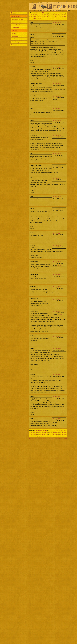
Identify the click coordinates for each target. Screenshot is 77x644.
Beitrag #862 (57, 178)
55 (66, 17)
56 (30, 19)
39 (37, 17)
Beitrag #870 (57, 299)
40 (39, 17)
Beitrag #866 (57, 245)
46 (50, 17)
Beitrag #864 (57, 209)
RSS (65, 439)
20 (40, 15)
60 (37, 19)
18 (37, 15)
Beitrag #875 (57, 397)
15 (31, 15)
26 (51, 15)
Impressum (33, 439)
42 (42, 17)
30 (59, 15)
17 (35, 15)
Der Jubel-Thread (41, 13)
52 (60, 17)
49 (55, 17)
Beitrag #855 (57, 83)
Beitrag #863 (57, 197)
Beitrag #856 (57, 96)
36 (31, 17)
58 (33, 19)
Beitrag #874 (57, 374)
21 (42, 15)
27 (53, 15)
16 (33, 15)
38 (35, 17)
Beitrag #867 (57, 262)
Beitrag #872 (57, 336)
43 (44, 17)
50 (57, 17)
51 (59, 17)
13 (65, 13)
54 (64, 17)
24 (48, 15)
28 (55, 15)
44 (46, 17)
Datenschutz (42, 439)
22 (44, 15)
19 (39, 15)
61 (39, 19)
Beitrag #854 (57, 67)
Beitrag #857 (57, 109)
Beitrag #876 (57, 419)
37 (33, 17)
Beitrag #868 (57, 275)
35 (30, 17)
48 (53, 17)
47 (51, 17)
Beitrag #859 (57, 135)
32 (62, 15)
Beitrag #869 (57, 287)
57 (31, 19)
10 (59, 13)
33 (64, 15)
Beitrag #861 (57, 166)
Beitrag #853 (57, 35)
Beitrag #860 (57, 154)
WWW (60, 265)
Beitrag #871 (57, 311)
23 (46, 15)
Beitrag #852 (57, 23)
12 (63, 13)
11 (61, 13)
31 (60, 15)
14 (30, 15)
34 (66, 15)
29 (57, 15)
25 (50, 15)
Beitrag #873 (57, 348)
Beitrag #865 (57, 233)
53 (62, 17)
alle (41, 19)
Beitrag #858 (57, 121)
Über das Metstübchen (55, 439)
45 (48, 17)
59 (35, 19)
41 (40, 17)
